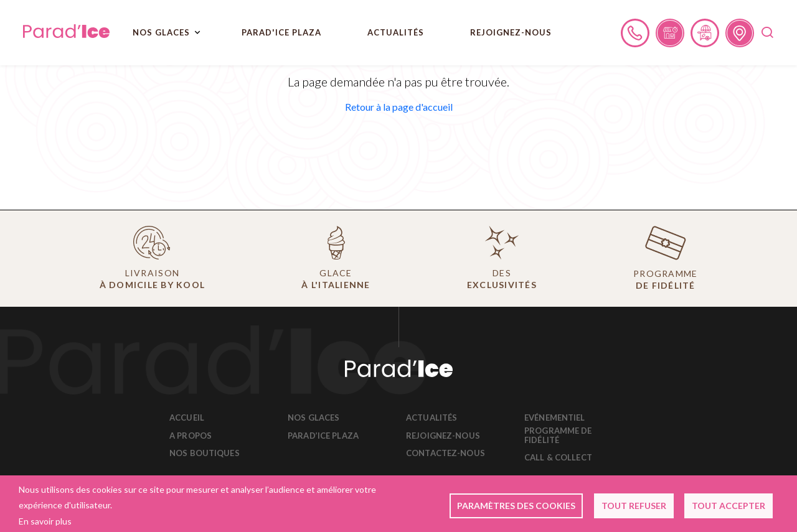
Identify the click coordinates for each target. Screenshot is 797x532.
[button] (399, 107)
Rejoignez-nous (443, 436)
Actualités (396, 32)
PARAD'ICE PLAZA (281, 32)
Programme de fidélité (558, 436)
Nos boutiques (205, 453)
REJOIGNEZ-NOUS (511, 32)
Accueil (187, 418)
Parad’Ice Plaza (323, 436)
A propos (191, 436)
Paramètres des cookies (516, 506)
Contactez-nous (446, 453)
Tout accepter (729, 506)
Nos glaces (314, 418)
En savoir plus (45, 521)
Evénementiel (555, 418)
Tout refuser (634, 506)
